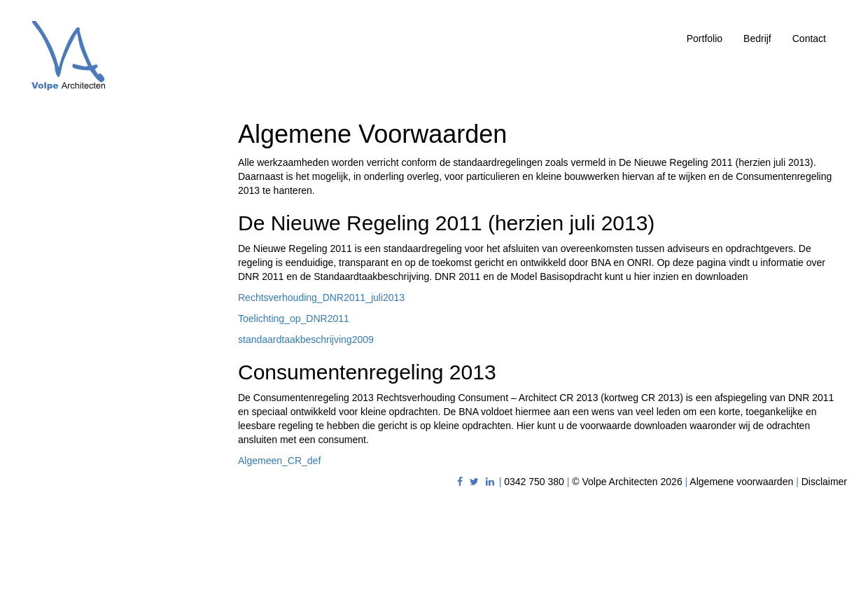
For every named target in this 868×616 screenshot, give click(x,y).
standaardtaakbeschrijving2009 (306, 339)
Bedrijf (757, 38)
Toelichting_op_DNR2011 (294, 318)
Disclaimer (824, 482)
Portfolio (705, 38)
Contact (809, 38)
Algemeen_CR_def (279, 461)
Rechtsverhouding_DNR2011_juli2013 (321, 297)
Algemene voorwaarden (741, 482)
